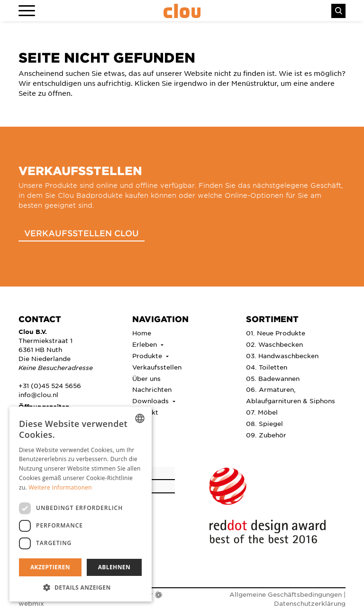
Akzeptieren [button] (50, 567)
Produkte (148, 356)
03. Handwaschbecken (282, 356)
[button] (81, 587)
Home (142, 333)
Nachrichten (152, 389)
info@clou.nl (38, 394)
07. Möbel (262, 412)
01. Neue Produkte (276, 333)
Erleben (146, 344)
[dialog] (81, 504)
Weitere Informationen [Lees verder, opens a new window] (60, 487)
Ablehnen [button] (114, 567)
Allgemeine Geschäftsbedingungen (286, 594)
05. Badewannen (273, 378)
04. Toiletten (267, 367)
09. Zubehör (266, 435)
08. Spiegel (264, 423)
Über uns (146, 378)
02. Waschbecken (274, 344)
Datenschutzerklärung (310, 603)
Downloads (151, 401)
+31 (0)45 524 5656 (50, 385)
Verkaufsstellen (157, 367)
